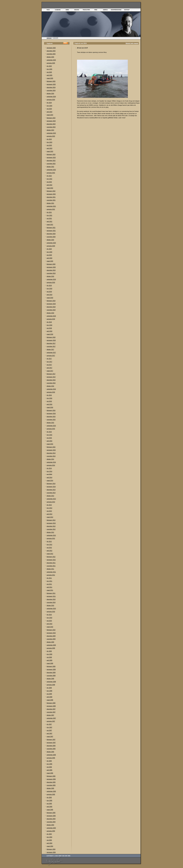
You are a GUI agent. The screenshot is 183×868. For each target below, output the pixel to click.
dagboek (49, 38)
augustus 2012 (51, 538)
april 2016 (49, 404)
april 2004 (49, 843)
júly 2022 (49, 176)
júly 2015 (49, 432)
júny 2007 (49, 727)
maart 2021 (50, 225)
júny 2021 (49, 215)
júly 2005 (49, 797)
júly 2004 (49, 834)
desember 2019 (51, 270)
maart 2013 (50, 517)
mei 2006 (49, 767)
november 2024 (51, 90)
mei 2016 (49, 401)
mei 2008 (49, 694)
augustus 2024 (51, 100)
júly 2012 (49, 541)
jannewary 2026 (51, 48)
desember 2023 (51, 124)
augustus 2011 (51, 575)
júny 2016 (49, 398)
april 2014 (49, 477)
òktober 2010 (50, 605)
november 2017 (51, 346)
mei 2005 (49, 804)
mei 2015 (49, 438)
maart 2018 (50, 334)
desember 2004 (51, 819)
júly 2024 (49, 103)
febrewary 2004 (51, 849)
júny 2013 (49, 508)
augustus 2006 (51, 758)
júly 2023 (49, 139)
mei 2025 (49, 72)
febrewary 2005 (51, 813)
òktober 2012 (50, 532)
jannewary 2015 (51, 450)
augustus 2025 (51, 63)
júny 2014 (49, 471)
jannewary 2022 (51, 194)
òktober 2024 (50, 94)
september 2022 (51, 170)
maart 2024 (50, 115)
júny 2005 (49, 801)
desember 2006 (51, 746)
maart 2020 (50, 261)
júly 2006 (49, 761)
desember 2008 (51, 673)
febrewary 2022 (51, 191)
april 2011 (49, 587)
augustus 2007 (51, 721)
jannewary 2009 (51, 669)
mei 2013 (49, 511)
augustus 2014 (51, 465)
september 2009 (51, 645)
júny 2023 (49, 142)
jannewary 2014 (51, 487)
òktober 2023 (50, 130)
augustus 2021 (51, 209)
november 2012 (51, 529)
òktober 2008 (50, 679)
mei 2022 (49, 182)
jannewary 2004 (51, 852)
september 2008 (51, 682)
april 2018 (49, 331)
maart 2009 (50, 663)
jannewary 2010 (51, 633)
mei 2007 (49, 730)
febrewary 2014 (51, 484)
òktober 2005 (50, 788)
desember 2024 (51, 87)
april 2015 (49, 441)
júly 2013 (49, 505)
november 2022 (51, 164)
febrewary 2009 (51, 666)
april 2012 (49, 551)
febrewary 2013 (51, 520)
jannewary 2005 (51, 816)
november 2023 (51, 127)
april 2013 (49, 514)
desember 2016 (51, 380)
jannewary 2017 (51, 377)
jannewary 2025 (51, 84)
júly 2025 (49, 66)
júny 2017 (49, 362)
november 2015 (51, 420)
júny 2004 (49, 837)
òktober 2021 (50, 203)
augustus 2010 (51, 612)
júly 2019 (49, 286)
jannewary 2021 (51, 231)
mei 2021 (49, 218)
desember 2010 (51, 599)
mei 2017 (49, 365)
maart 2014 (50, 481)
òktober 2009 (50, 642)
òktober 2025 (50, 57)
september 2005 (51, 791)
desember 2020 (51, 234)
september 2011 (51, 572)
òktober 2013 (50, 496)
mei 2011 (49, 584)
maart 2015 (50, 444)
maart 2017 (50, 371)
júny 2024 (49, 106)
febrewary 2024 (51, 118)
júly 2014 (49, 468)
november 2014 (51, 456)
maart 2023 (50, 151)
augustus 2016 (51, 392)
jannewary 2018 (51, 340)
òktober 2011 (50, 569)
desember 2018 (51, 307)
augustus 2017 (51, 356)
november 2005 (51, 785)
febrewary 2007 (51, 740)
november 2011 (51, 566)
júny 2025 (49, 69)
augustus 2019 (51, 282)
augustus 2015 (51, 429)
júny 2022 (49, 179)
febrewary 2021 (51, 228)
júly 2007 (49, 724)
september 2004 (51, 828)
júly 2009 (49, 651)
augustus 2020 (51, 246)
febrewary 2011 (51, 593)
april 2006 (49, 770)
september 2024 (51, 97)
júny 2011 (49, 581)
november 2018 (51, 310)
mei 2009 (49, 657)
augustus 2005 (51, 794)
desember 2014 (51, 453)
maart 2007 (50, 737)
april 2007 (49, 733)
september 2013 (51, 499)
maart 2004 (50, 846)
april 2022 (49, 185)
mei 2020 (49, 255)
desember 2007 (51, 709)
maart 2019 (50, 298)
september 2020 (51, 243)
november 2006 (51, 749)
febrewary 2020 (51, 264)
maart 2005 (50, 810)
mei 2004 (49, 840)
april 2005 (49, 807)
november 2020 (51, 237)
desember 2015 (51, 417)
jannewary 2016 (51, 413)
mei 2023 (49, 145)
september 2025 (51, 60)
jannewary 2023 (51, 158)
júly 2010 (49, 615)
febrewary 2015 (51, 447)
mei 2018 (49, 328)
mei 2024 (49, 109)
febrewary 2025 (51, 81)
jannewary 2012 (51, 560)
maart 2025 (50, 78)
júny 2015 (49, 435)
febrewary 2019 (51, 301)
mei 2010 (49, 621)
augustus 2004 (51, 831)
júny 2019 (49, 289)
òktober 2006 (50, 752)
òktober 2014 (50, 459)
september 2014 (51, 462)
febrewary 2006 (51, 776)
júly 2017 (49, 359)
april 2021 (49, 222)
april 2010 (49, 624)
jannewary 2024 (51, 121)
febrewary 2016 (51, 410)
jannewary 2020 (51, 267)
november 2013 (51, 493)
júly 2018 (49, 322)
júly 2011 (49, 578)
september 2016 (51, 389)
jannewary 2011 (51, 596)
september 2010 (51, 609)
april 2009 (49, 660)
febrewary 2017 (51, 374)
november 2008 (51, 676)
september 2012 (51, 535)
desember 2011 (51, 563)
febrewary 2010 (51, 630)
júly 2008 (49, 688)
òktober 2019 (50, 276)
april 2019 (49, 295)
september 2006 (51, 755)
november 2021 (51, 200)
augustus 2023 (51, 136)
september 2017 (51, 353)
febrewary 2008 (51, 703)
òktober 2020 (50, 240)
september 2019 (51, 279)
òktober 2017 (50, 349)
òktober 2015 (50, 423)
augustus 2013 (51, 502)
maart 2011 (50, 590)
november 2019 (51, 273)
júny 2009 (49, 654)
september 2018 (51, 316)
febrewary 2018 (51, 337)
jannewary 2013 (51, 523)
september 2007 (51, 718)
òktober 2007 (50, 715)
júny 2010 (49, 618)
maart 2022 (50, 188)
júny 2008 (49, 691)
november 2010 (51, 602)
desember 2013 (51, 490)
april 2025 (49, 75)
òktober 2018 (50, 313)
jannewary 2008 (51, 706)
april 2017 (49, 368)
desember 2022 (51, 161)
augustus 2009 (51, 648)
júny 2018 (49, 325)
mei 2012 (49, 548)
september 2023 (51, 133)
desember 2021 (51, 197)
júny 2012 (49, 545)
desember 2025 (51, 51)
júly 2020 (49, 249)
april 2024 (49, 112)
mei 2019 (49, 292)
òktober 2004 (50, 825)
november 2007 (51, 712)
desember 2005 (51, 782)
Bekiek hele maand (132, 43)
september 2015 (51, 426)
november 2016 (51, 383)
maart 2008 (50, 700)
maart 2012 (50, 554)
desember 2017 (51, 343)
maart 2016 (50, 407)
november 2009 (51, 639)
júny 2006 (49, 764)
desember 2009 (51, 636)
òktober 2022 (50, 167)
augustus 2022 (51, 173)
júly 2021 (49, 212)
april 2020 (49, 258)
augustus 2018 (51, 319)
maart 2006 (50, 773)
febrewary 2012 (51, 557)
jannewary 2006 (51, 779)
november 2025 (51, 54)
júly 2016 (49, 395)
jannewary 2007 (51, 743)
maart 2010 (50, 627)
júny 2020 (49, 252)
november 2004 (51, 822)
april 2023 (49, 148)
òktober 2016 (50, 386)
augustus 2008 (51, 685)
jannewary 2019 (51, 304)
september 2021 (51, 206)
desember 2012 (51, 526)
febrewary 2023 (51, 154)
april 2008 (49, 697)
